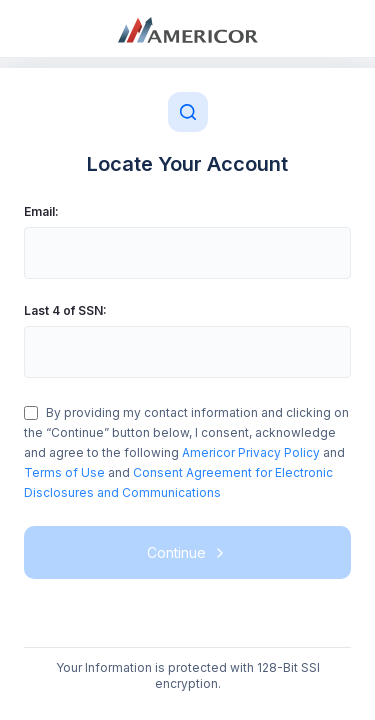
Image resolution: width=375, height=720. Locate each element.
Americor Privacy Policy (252, 452)
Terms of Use (64, 472)
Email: (41, 211)
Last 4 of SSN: (65, 310)
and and (186, 452)
